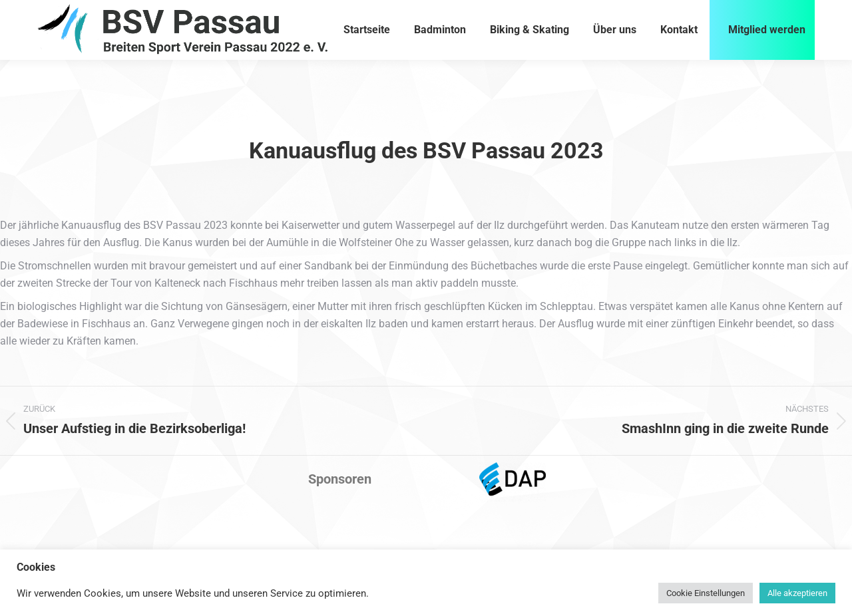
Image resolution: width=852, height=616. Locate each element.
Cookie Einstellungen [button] (706, 593)
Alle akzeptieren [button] (797, 593)
